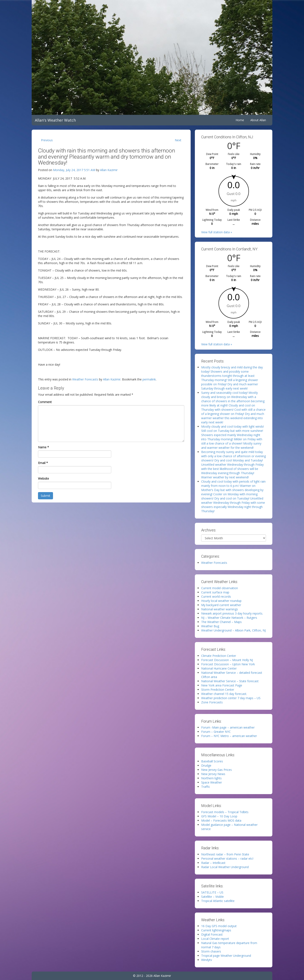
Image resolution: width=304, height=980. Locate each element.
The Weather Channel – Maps (221, 622)
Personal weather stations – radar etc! (227, 859)
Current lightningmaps (216, 930)
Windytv (207, 960)
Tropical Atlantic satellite (218, 901)
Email (43, 463)
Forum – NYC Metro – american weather (229, 736)
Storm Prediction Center (218, 690)
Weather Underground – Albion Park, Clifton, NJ (233, 630)
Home (240, 120)
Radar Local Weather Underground (225, 867)
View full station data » (217, 232)
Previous (47, 140)
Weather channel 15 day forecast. (224, 694)
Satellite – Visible (212, 897)
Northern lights (211, 778)
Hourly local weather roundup (221, 601)
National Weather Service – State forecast (230, 681)
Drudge (206, 765)
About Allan (258, 120)
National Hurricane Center (219, 668)
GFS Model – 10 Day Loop (219, 816)
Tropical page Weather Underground (226, 956)
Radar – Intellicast (213, 863)
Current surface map (215, 592)
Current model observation (220, 588)
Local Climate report (215, 939)
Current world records (216, 596)
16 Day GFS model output (219, 926)
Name (43, 447)
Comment (45, 402)
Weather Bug (210, 626)
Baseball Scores (212, 761)
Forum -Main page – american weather (228, 727)
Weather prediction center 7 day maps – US (231, 698)
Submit (45, 496)
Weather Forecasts (85, 379)
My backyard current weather (221, 605)
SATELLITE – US (212, 892)
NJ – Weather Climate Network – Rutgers (229, 618)
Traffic (206, 787)
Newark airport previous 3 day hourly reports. (232, 613)
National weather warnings (220, 609)
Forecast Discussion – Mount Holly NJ (227, 660)
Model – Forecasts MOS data (221, 820)
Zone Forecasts (212, 702)
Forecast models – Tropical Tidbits (225, 812)
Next (178, 140)
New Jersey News (213, 774)
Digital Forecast (212, 934)
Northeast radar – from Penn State (225, 854)
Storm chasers (211, 951)
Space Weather (212, 782)
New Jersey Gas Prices (216, 770)
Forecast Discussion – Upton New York (228, 664)
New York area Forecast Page (222, 685)
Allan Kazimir (109, 170)
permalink (149, 379)
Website (43, 478)
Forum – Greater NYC (216, 732)
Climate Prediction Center (219, 656)
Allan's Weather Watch (55, 120)
